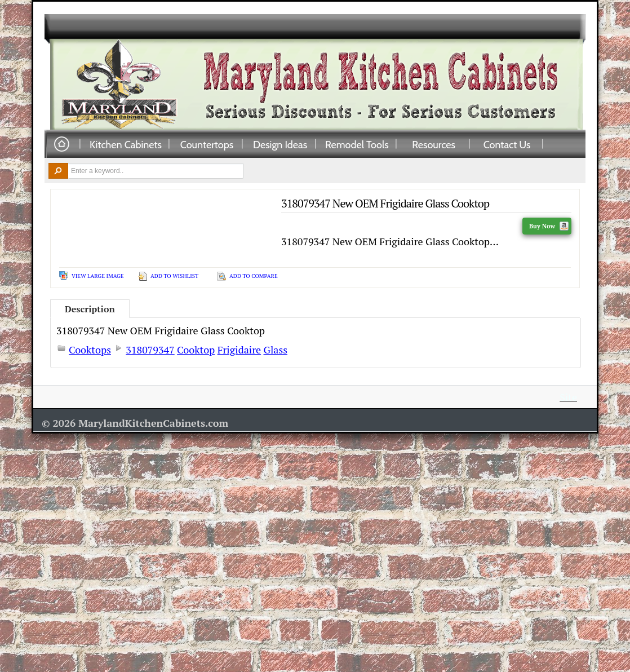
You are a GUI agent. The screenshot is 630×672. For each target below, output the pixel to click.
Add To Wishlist (174, 276)
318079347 (150, 350)
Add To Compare (254, 276)
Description (90, 309)
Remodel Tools (357, 144)
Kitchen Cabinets (126, 144)
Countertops (207, 144)
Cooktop (196, 350)
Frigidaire (239, 350)
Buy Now (549, 226)
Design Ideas (280, 144)
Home (61, 145)
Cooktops (90, 350)
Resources (434, 144)
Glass (276, 350)
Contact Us (507, 144)
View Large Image (98, 276)
